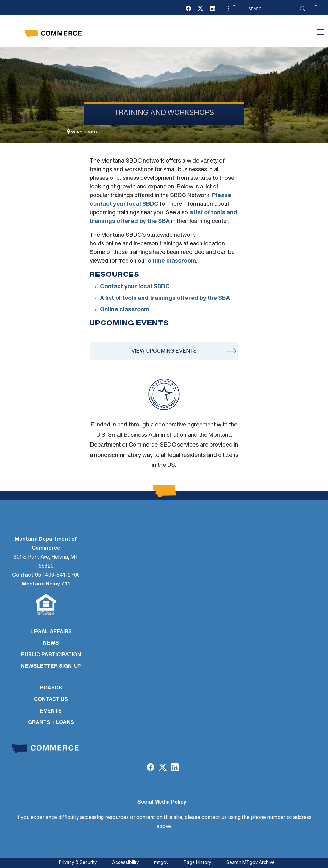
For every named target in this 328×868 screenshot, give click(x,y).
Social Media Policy (162, 802)
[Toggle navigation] (321, 32)
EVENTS (51, 711)
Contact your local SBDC (135, 287)
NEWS (51, 643)
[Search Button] (303, 9)
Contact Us (27, 575)
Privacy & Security (78, 863)
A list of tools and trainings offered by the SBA (165, 298)
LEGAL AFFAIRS (51, 632)
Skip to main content (28, 7)
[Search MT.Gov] (272, 9)
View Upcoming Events (164, 351)
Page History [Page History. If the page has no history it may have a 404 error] (197, 863)
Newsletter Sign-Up (51, 666)
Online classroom (125, 310)
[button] (231, 9)
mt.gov (161, 863)
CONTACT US (51, 700)
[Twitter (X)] (201, 9)
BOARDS (51, 688)
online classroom (172, 261)
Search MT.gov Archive (250, 863)
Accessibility (125, 863)
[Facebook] (188, 9)
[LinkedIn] (213, 9)
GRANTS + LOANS (51, 723)
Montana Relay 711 (46, 584)
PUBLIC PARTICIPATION (51, 655)
